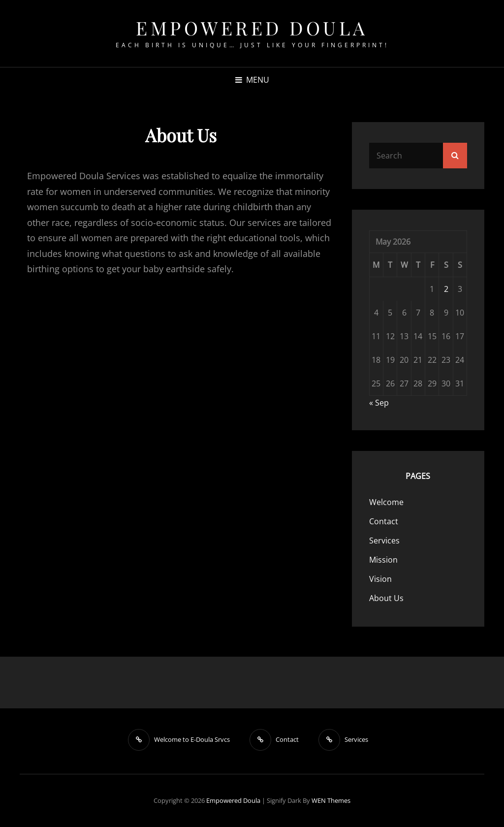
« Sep (379, 403)
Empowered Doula (252, 28)
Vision (380, 579)
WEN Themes (331, 800)
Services (384, 541)
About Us (386, 598)
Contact (384, 521)
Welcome (386, 502)
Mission (383, 560)
